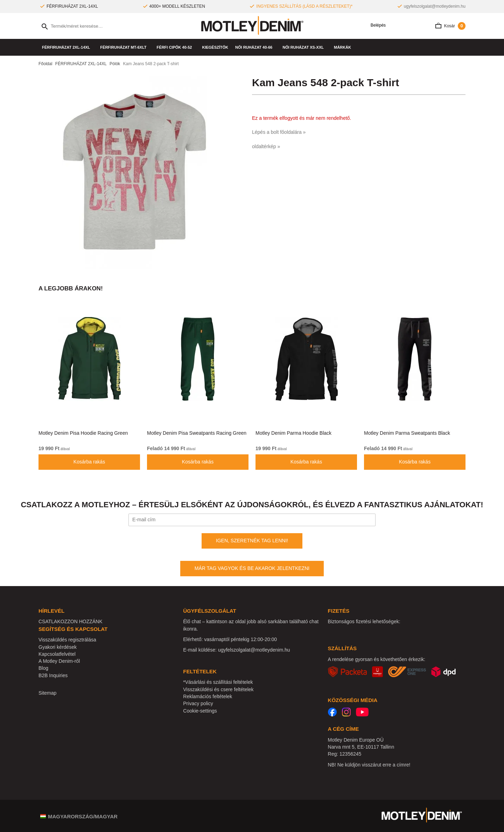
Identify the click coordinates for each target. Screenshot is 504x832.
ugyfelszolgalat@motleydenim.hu (435, 6)
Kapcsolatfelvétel (57, 654)
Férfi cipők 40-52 (176, 47)
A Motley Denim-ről (59, 661)
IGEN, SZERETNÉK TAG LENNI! (252, 541)
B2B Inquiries (53, 675)
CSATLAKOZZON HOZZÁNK (71, 621)
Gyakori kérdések (58, 647)
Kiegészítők (215, 47)
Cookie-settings (200, 711)
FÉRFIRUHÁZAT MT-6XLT (125, 47)
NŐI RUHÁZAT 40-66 (255, 47)
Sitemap (47, 693)
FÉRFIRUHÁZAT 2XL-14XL (68, 47)
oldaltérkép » (266, 146)
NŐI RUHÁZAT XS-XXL (305, 47)
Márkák (344, 47)
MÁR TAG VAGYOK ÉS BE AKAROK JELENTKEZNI (252, 568)
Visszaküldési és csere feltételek (218, 689)
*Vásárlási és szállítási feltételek (218, 682)
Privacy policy (198, 703)
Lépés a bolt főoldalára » (279, 132)
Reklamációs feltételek (208, 696)
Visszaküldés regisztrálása (67, 640)
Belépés (376, 25)
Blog (43, 668)
